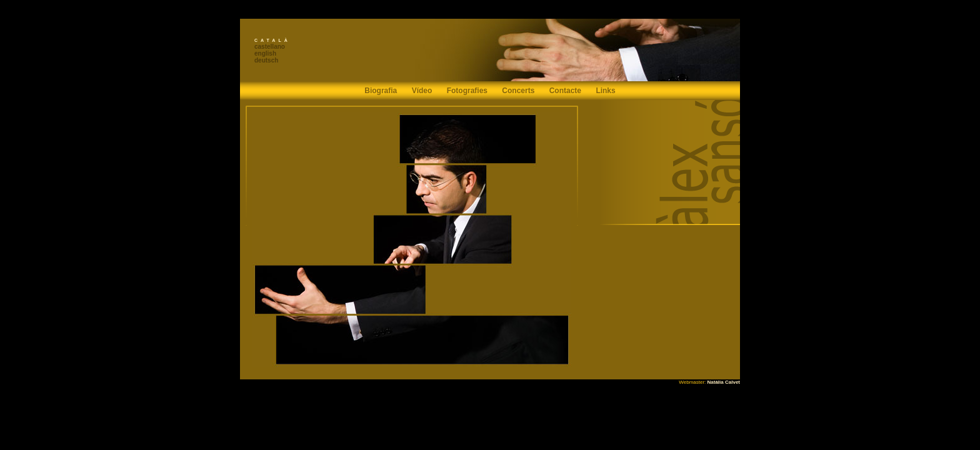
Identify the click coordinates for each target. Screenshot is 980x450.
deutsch (266, 60)
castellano (270, 47)
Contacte (565, 91)
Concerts (518, 91)
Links (605, 91)
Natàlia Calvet (724, 382)
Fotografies (467, 91)
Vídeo (422, 91)
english (265, 53)
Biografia (381, 91)
